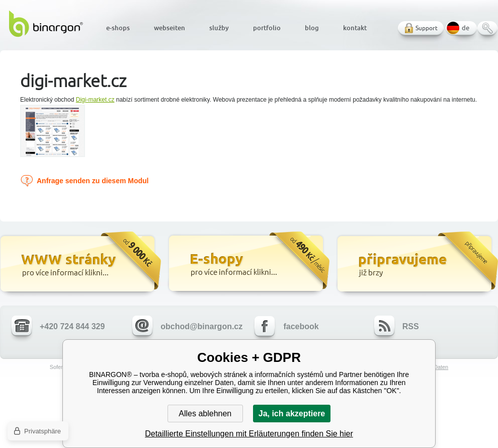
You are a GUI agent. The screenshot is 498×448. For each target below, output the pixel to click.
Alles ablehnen (205, 414)
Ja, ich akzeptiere (292, 414)
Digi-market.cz (95, 100)
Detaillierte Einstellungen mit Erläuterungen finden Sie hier (249, 434)
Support (427, 28)
